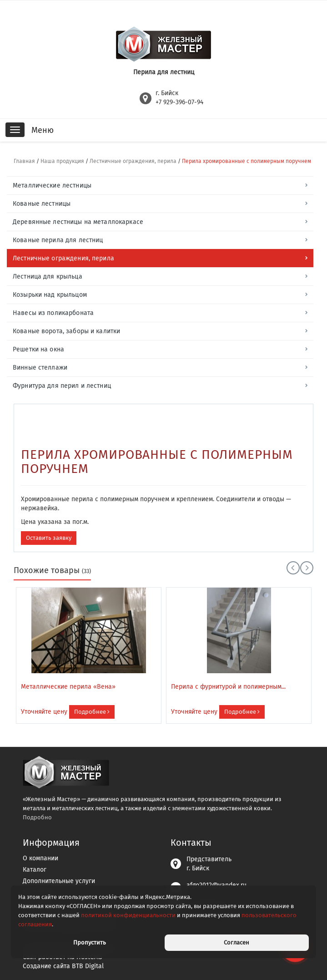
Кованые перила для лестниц (58, 240)
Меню (43, 130)
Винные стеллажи (40, 368)
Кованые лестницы (42, 204)
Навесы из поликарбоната (53, 313)
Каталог (35, 870)
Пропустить (90, 942)
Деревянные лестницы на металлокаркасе (78, 222)
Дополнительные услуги (59, 881)
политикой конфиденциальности (128, 915)
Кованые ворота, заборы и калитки (66, 331)
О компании (40, 858)
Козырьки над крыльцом (50, 295)
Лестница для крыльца (48, 277)
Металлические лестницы (52, 185)
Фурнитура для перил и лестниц (62, 386)
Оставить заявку (49, 538)
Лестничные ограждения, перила (133, 161)
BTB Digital (88, 966)
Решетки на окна (38, 349)
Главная (24, 161)
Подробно (37, 817)
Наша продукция (62, 161)
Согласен (236, 942)
